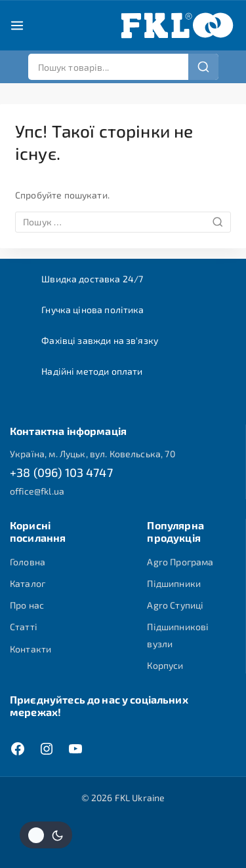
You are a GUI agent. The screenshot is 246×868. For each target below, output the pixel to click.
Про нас (27, 605)
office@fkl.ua (37, 491)
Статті (24, 627)
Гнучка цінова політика (92, 310)
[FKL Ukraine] (177, 26)
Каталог (28, 583)
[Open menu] (17, 26)
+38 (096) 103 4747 (61, 472)
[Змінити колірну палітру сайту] (46, 835)
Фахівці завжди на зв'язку (100, 340)
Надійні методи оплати (92, 371)
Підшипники (174, 583)
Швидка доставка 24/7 (92, 279)
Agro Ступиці (175, 605)
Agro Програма (180, 562)
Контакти (31, 649)
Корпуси (165, 665)
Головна (28, 562)
